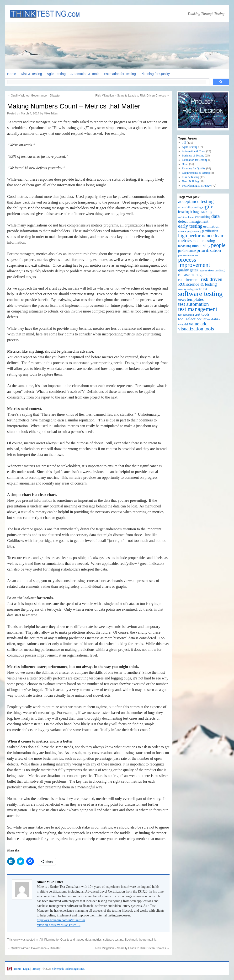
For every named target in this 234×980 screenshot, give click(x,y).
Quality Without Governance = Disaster (34, 96)
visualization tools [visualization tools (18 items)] (196, 329)
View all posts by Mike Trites (59, 925)
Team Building (190, 181)
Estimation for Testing (120, 74)
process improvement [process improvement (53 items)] (194, 262)
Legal (26, 969)
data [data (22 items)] (216, 216)
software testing (113, 940)
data (88, 940)
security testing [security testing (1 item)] (186, 289)
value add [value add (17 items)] (198, 324)
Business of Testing (193, 156)
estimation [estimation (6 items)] (211, 226)
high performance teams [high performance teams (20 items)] (202, 236)
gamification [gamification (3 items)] (210, 231)
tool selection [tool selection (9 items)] (189, 319)
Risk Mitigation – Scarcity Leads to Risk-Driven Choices (132, 96)
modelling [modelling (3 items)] (185, 246)
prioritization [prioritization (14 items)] (209, 250)
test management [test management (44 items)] (198, 309)
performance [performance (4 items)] (187, 251)
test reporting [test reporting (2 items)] (186, 315)
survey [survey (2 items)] (182, 300)
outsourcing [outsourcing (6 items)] (201, 246)
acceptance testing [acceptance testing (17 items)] (196, 201)
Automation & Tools (85, 74)
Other (185, 164)
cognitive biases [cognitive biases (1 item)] (186, 217)
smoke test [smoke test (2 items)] (201, 289)
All (41, 940)
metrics (97, 940)
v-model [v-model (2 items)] (183, 324)
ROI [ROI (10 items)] (182, 284)
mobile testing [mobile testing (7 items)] (204, 241)
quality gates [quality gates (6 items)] (188, 270)
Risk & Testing (31, 74)
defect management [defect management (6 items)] (193, 221)
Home (12, 74)
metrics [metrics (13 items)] (185, 240)
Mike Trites (51, 113)
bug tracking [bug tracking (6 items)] (203, 212)
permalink (149, 940)
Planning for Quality (155, 74)
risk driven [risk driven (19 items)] (212, 279)
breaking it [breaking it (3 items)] (185, 212)
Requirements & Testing (196, 173)
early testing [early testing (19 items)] (190, 226)
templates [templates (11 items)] (195, 299)
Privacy (36, 969)
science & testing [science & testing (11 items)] (202, 284)
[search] (107, 82)
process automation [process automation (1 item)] (188, 255)
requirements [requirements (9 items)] (189, 280)
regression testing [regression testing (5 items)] (211, 270)
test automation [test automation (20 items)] (194, 304)
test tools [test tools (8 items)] (202, 314)
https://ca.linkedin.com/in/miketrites (61, 920)
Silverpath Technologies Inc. (68, 969)
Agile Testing (56, 74)
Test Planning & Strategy (196, 186)
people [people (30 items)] (218, 245)
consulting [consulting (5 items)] (203, 217)
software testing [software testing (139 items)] (200, 294)
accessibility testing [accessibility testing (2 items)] (190, 207)
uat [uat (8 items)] (204, 319)
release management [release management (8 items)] (195, 275)
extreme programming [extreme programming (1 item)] (189, 231)
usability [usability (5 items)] (214, 319)
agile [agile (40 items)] (208, 206)
